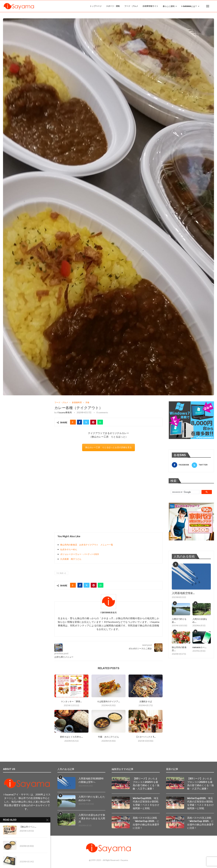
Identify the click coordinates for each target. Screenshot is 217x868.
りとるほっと (61, 573)
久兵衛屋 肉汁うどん (71, 559)
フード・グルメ (131, 6)
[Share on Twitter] (86, 422)
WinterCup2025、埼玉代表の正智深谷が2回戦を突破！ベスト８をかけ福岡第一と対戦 (146, 803)
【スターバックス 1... (146, 737)
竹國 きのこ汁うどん (108, 737)
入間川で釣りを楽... (179, 621)
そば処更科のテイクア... (108, 702)
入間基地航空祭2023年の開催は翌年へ (91, 780)
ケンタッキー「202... (71, 702)
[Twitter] (201, 465)
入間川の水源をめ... (200, 621)
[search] (185, 492)
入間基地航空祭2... (183, 593)
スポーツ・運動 (113, 6)
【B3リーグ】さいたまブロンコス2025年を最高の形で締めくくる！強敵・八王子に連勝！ (146, 784)
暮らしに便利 (169, 6)
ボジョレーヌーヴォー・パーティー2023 (80, 554)
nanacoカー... (199, 647)
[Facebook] (181, 465)
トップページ (96, 6)
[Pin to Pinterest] (93, 422)
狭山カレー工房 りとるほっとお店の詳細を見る (108, 447)
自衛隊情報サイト (150, 6)
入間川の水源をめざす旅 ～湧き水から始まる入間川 (92, 818)
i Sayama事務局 (64, 412)
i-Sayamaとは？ (189, 6)
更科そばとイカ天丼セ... (71, 737)
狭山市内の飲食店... (179, 649)
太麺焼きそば (146, 702)
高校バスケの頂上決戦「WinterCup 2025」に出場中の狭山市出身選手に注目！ (146, 823)
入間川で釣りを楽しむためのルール (92, 798)
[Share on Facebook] (79, 422)
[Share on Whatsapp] (100, 422)
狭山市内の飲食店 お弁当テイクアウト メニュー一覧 (87, 545)
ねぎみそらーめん (69, 549)
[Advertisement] (108, 492)
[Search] (212, 6)
